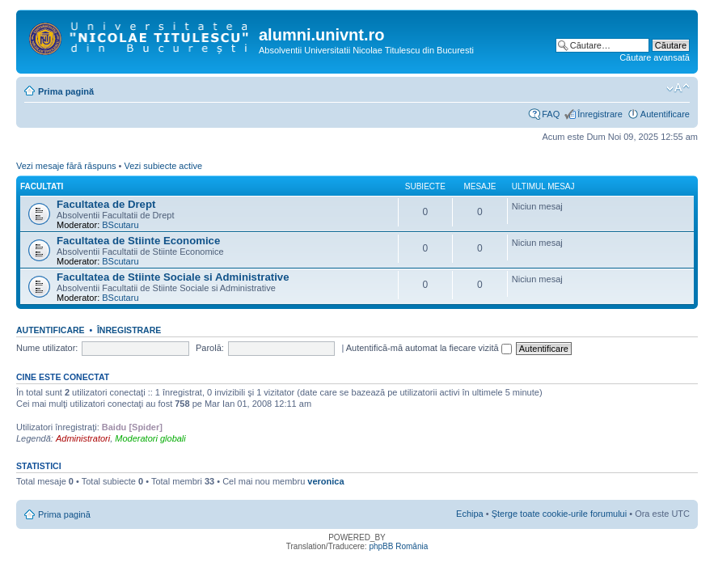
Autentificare (665, 114)
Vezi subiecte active (163, 166)
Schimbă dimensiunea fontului (678, 88)
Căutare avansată (655, 57)
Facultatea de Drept (106, 204)
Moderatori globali (150, 438)
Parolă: (210, 348)
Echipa (470, 514)
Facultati (42, 186)
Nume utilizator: (47, 348)
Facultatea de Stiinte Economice (138, 241)
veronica (325, 481)
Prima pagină (66, 91)
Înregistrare (600, 114)
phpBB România (398, 546)
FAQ (551, 114)
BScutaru (120, 225)
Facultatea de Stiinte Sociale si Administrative (173, 277)
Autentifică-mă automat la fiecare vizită (429, 348)
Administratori (83, 438)
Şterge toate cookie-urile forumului (560, 514)
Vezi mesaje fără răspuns (66, 166)
